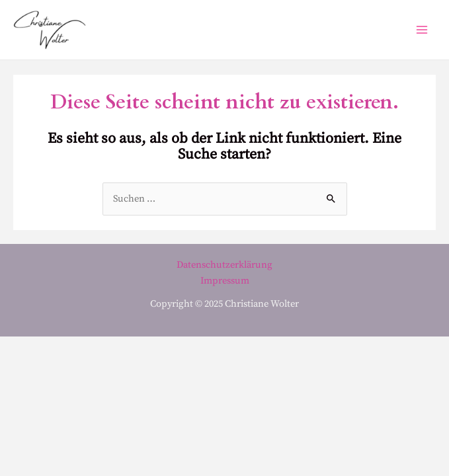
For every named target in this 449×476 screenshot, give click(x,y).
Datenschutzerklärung (224, 265)
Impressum (225, 281)
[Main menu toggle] (422, 30)
